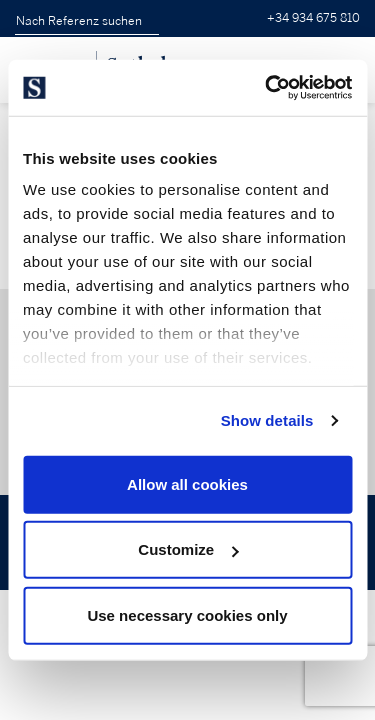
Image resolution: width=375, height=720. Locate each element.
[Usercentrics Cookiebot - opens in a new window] (267, 88)
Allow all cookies (187, 483)
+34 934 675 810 (313, 18)
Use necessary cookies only (187, 614)
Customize (188, 549)
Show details (267, 420)
